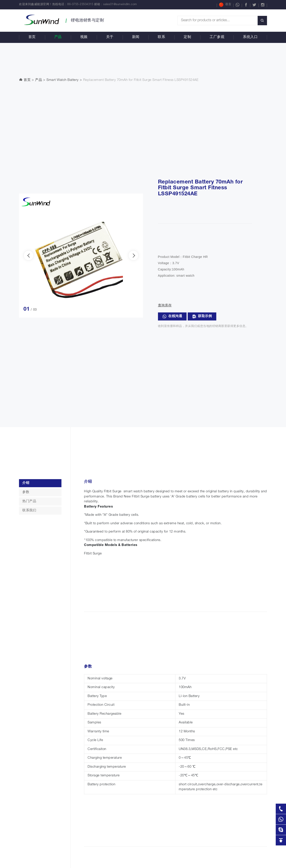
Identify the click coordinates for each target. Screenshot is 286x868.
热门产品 (29, 501)
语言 (225, 5)
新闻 (136, 37)
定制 (187, 37)
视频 (84, 37)
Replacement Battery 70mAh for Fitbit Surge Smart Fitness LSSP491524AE (141, 80)
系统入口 (250, 37)
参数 (26, 492)
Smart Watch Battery (63, 80)
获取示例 (202, 316)
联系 (161, 37)
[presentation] (29, 255)
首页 (32, 37)
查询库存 (165, 306)
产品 (58, 37)
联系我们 (29, 511)
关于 (110, 37)
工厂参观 (217, 37)
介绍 (26, 483)
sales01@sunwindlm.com (120, 5)
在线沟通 (172, 316)
